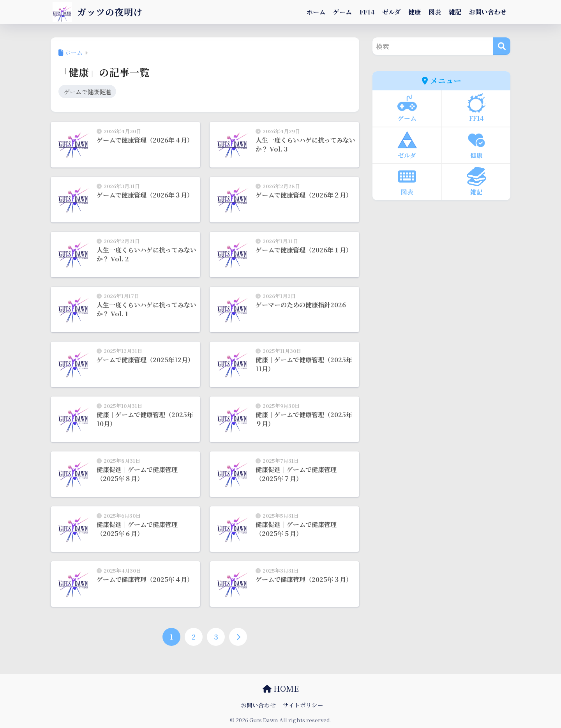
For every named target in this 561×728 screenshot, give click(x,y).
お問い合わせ (488, 12)
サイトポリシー (303, 705)
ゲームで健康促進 (87, 92)
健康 (415, 12)
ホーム (316, 12)
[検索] (502, 46)
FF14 (367, 12)
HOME (281, 688)
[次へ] (238, 637)
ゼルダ (391, 12)
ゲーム (342, 12)
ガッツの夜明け (98, 12)
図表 (435, 12)
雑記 (455, 12)
